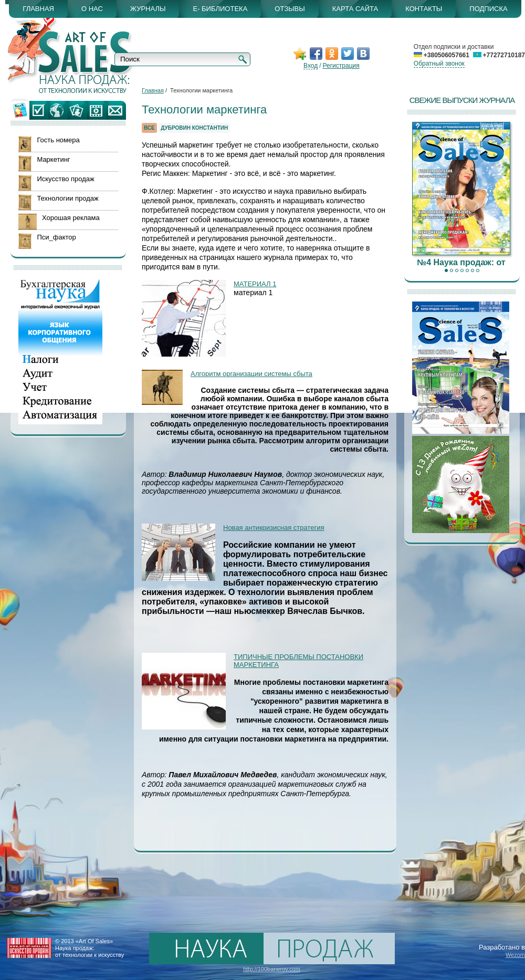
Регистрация (341, 66)
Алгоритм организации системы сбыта (251, 374)
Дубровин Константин (194, 128)
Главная (153, 90)
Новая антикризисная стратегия (274, 528)
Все (149, 128)
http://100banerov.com (272, 969)
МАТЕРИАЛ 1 (255, 284)
